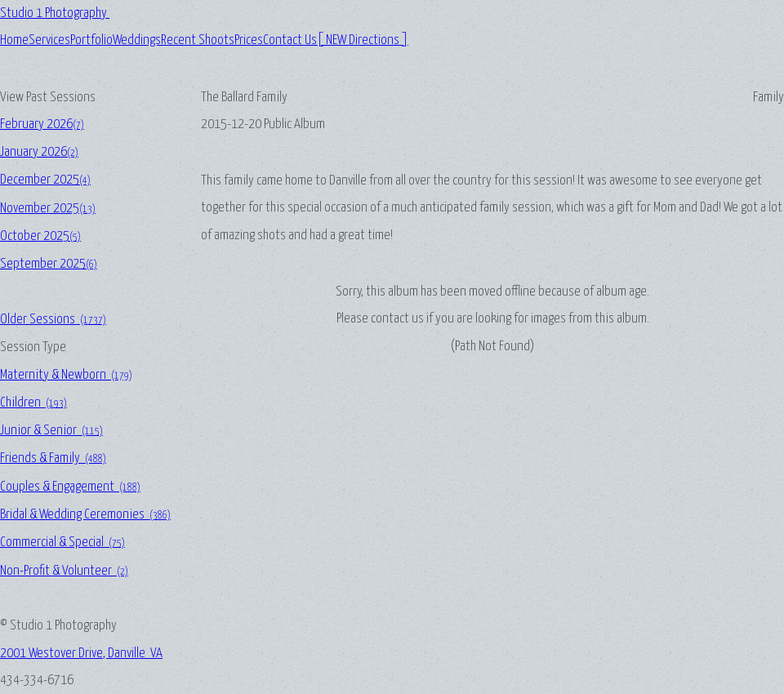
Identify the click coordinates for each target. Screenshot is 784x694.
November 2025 (48, 209)
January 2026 (39, 152)
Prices (249, 40)
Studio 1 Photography (55, 13)
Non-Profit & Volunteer (64, 571)
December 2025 (45, 180)
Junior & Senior (51, 431)
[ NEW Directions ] (363, 40)
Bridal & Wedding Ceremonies (85, 515)
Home (14, 40)
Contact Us (290, 40)
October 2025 (40, 236)
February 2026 (42, 125)
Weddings (137, 40)
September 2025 (49, 264)
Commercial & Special (62, 543)
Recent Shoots (198, 40)
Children (33, 403)
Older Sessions (53, 320)
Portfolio (91, 40)
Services (49, 40)
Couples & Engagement (70, 487)
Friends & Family (53, 458)
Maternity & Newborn (66, 375)
